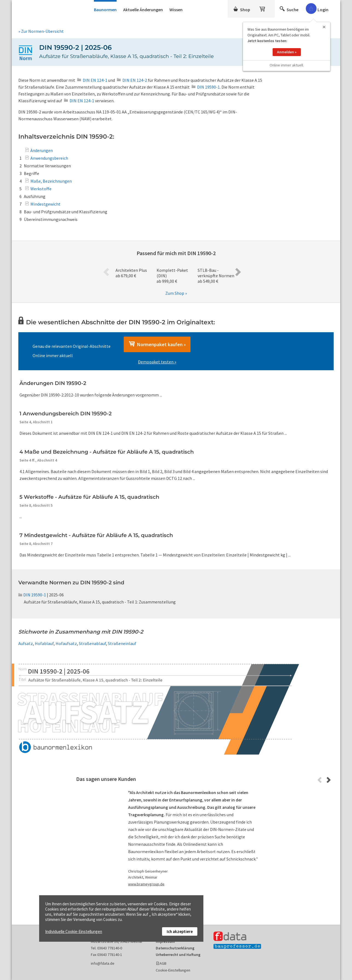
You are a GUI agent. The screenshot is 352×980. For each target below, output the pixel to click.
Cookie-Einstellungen (173, 970)
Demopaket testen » (157, 362)
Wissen (176, 10)
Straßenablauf (92, 643)
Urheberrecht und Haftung (178, 955)
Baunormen (105, 10)
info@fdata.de (103, 963)
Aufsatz (26, 643)
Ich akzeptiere (180, 931)
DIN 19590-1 (32, 595)
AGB (163, 963)
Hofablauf (44, 643)
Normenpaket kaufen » (157, 344)
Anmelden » (287, 50)
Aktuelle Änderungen (143, 10)
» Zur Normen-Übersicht (41, 31)
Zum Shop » (176, 293)
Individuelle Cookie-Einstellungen (74, 931)
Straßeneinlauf (122, 643)
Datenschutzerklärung (175, 948)
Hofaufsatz (66, 643)
